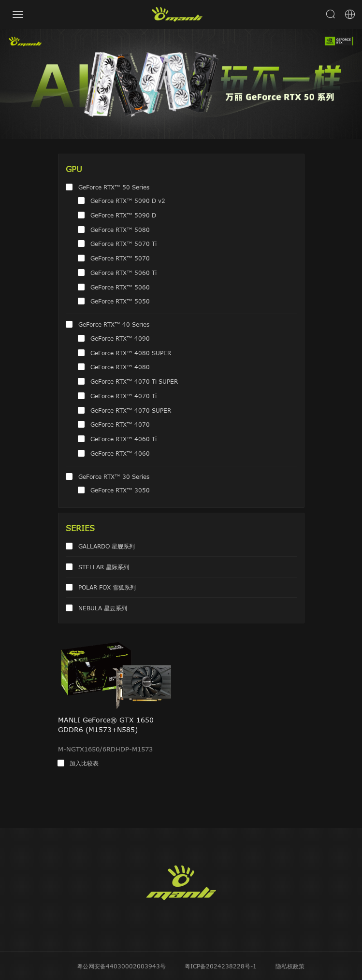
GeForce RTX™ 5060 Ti (123, 273)
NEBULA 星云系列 (103, 608)
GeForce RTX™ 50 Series (114, 187)
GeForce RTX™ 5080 (120, 230)
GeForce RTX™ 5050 (120, 301)
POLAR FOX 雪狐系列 (107, 587)
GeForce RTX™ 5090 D (123, 215)
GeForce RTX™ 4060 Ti (123, 439)
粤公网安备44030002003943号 (121, 966)
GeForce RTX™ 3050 (120, 490)
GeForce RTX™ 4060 (120, 453)
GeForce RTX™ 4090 (120, 338)
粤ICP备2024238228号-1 (221, 966)
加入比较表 (84, 763)
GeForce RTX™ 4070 (120, 424)
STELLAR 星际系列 (104, 567)
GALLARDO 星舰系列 (107, 546)
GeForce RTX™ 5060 (120, 287)
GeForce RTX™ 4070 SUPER (131, 410)
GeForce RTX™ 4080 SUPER (131, 353)
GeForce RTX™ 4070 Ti (123, 396)
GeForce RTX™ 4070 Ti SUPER (134, 381)
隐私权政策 (290, 966)
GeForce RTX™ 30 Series (114, 476)
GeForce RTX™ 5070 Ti (123, 244)
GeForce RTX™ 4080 (120, 367)
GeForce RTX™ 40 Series (114, 324)
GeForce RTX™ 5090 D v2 (128, 201)
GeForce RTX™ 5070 (120, 258)
